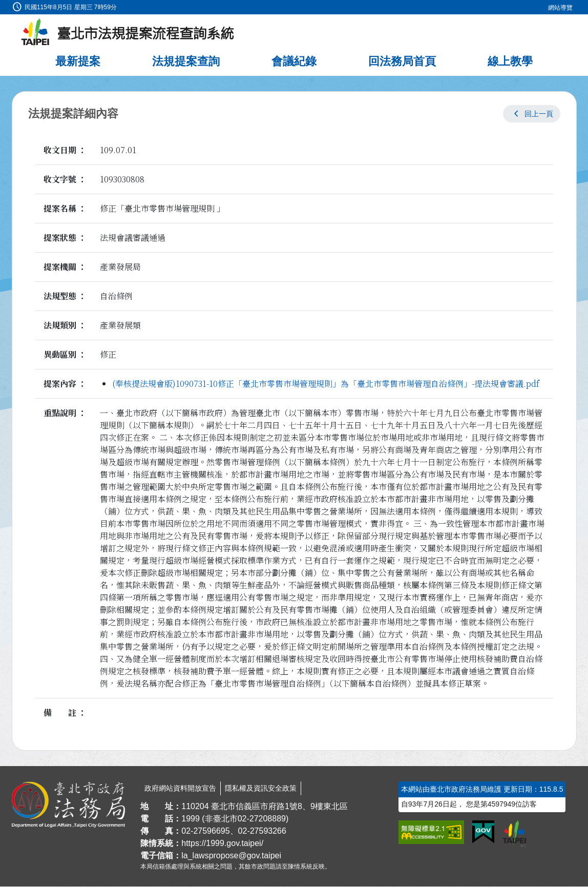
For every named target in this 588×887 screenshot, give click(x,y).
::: (3, 6)
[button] (532, 114)
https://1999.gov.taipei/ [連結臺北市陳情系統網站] (222, 844)
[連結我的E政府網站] (483, 833)
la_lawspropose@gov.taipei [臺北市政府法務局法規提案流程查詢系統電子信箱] (231, 856)
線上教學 (510, 62)
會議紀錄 (294, 62)
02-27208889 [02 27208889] (262, 819)
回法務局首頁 (402, 62)
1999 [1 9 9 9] (191, 819)
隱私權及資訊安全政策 (261, 789)
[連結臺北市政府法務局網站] (69, 805)
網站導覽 (560, 8)
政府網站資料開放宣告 (180, 789)
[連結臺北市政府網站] (514, 834)
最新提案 (78, 62)
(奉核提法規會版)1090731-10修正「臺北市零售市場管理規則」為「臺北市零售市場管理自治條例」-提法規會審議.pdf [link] (326, 384)
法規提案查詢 (186, 62)
